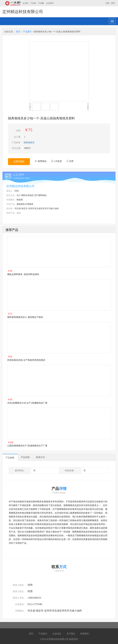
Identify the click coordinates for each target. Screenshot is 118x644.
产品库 (33, 3)
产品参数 (10, 458)
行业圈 (41, 3)
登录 (113, 3)
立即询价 (19, 162)
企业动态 (57, 634)
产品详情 (25, 457)
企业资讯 (50, 3)
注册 (107, 3)
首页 (18, 32)
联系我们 (85, 634)
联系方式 (40, 457)
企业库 (26, 3)
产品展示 (27, 32)
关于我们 (71, 634)
